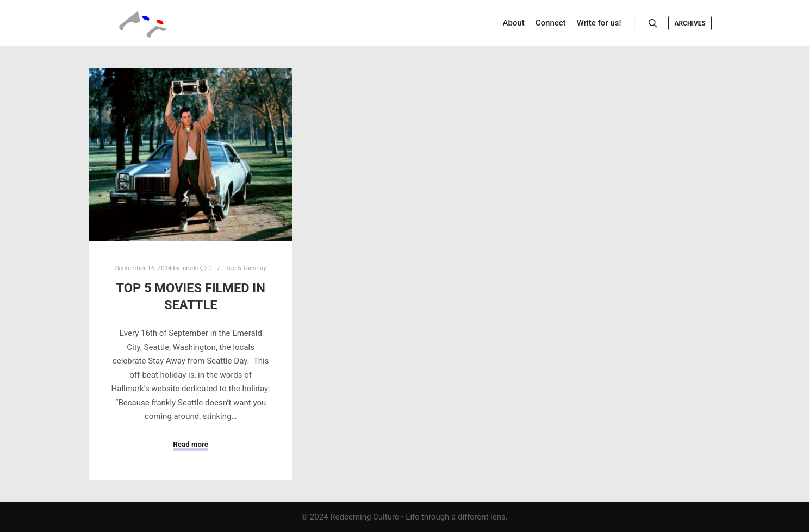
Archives (690, 23)
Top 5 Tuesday (246, 268)
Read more (191, 444)
